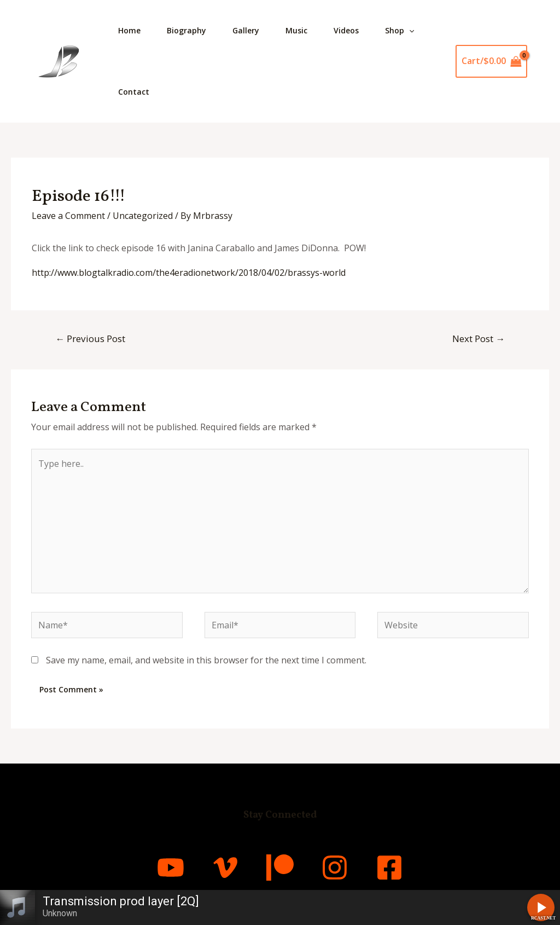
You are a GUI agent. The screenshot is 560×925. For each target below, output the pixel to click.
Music (296, 30)
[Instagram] (335, 868)
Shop (399, 31)
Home (129, 30)
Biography (186, 30)
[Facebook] (389, 868)
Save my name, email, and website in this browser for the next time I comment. (206, 660)
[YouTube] (171, 868)
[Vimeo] (225, 868)
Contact (134, 92)
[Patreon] (280, 868)
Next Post (479, 339)
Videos (346, 30)
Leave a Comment (68, 216)
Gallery (246, 30)
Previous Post (90, 339)
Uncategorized (143, 216)
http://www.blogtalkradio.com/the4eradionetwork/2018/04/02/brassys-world (189, 273)
